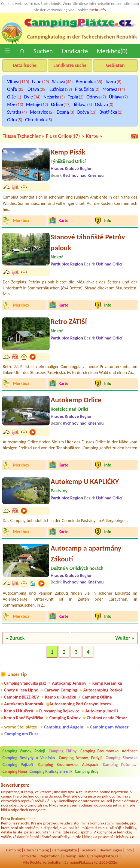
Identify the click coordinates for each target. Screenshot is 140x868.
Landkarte (75, 51)
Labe (37, 82)
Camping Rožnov (65, 718)
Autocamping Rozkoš (103, 690)
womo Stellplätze (21, 727)
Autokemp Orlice (76, 400)
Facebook (88, 850)
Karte (94, 136)
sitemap (70, 856)
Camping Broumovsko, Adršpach (109, 751)
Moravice (39, 112)
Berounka (85, 82)
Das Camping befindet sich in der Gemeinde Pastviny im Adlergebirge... (65, 521)
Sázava (59, 82)
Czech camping (36, 850)
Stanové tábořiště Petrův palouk (88, 242)
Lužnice (57, 89)
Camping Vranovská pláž (25, 683)
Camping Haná (15, 771)
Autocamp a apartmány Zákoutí (86, 554)
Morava (110, 89)
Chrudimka (36, 120)
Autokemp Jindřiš (102, 711)
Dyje (28, 97)
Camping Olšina (97, 697)
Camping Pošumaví (120, 765)
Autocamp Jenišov (69, 683)
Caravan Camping (61, 690)
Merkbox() (112, 51)
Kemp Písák (68, 152)
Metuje (33, 104)
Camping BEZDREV (22, 697)
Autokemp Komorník (24, 704)
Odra (12, 120)
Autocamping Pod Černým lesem (80, 704)
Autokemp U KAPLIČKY (85, 481)
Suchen (43, 51)
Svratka (14, 112)
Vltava (13, 82)
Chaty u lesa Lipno (21, 690)
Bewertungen (111, 850)
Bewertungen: (15, 785)
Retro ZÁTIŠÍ (69, 322)
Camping (13, 850)
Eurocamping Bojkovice (59, 711)
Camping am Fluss (21, 734)
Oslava (101, 104)
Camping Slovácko (122, 758)
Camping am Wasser (109, 727)
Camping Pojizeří (18, 765)
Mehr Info (98, 10)
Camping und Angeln (63, 727)
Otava (33, 89)
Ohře (12, 89)
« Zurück (15, 638)
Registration (50, 856)
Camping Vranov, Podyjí (24, 751)
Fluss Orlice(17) (65, 136)
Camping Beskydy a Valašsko (29, 758)
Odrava (93, 97)
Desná (63, 112)
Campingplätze (65, 850)
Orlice (57, 104)
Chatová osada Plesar (107, 718)
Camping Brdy (87, 771)
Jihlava (80, 104)
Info (129, 850)
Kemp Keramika (107, 683)
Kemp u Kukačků (61, 697)
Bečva (83, 112)
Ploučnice (84, 89)
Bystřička (108, 112)
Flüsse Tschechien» (23, 136)
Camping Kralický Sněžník (51, 771)
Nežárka (52, 97)
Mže (11, 104)
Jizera (111, 82)
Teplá (73, 97)
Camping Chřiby (63, 751)
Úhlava (116, 97)
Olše (11, 97)
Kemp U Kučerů (19, 711)
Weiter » (125, 638)
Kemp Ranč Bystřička (24, 718)
